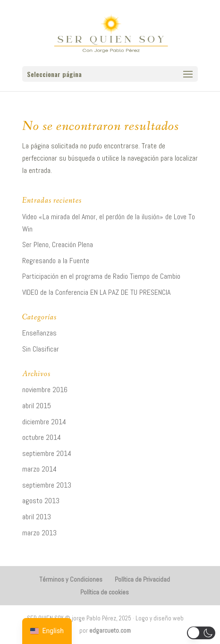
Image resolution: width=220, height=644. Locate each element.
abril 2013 (37, 517)
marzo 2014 (39, 469)
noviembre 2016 (45, 390)
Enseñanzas (39, 333)
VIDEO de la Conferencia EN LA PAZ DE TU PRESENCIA (96, 292)
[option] (47, 631)
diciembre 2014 (44, 422)
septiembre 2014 (47, 453)
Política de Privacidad (142, 579)
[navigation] (47, 631)
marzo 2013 (39, 533)
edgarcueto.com (110, 631)
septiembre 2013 (47, 485)
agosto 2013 (41, 501)
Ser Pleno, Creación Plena (58, 245)
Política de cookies (105, 592)
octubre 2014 (42, 437)
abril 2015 (37, 406)
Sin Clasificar (41, 349)
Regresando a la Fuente (56, 261)
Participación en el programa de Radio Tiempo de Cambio (101, 276)
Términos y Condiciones (71, 579)
